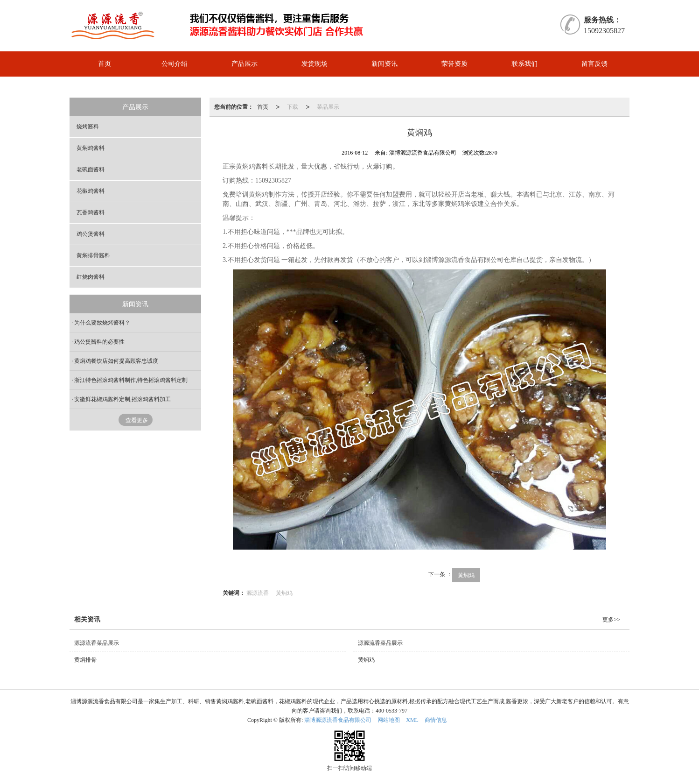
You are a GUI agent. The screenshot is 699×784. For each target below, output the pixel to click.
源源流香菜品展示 (97, 643)
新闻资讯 (384, 64)
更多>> (611, 620)
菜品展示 (328, 107)
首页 (105, 64)
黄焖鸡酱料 (91, 148)
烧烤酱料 (88, 127)
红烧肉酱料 (91, 277)
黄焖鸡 (466, 575)
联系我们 (524, 64)
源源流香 (258, 593)
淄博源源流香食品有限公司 (338, 720)
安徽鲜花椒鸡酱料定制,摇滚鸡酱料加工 (122, 399)
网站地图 (389, 720)
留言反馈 (594, 64)
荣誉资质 (454, 64)
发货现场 (315, 64)
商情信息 (436, 720)
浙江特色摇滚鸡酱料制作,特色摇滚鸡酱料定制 (131, 380)
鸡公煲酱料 (91, 234)
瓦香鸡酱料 (91, 212)
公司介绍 (175, 64)
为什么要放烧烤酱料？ (102, 323)
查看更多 (137, 420)
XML (412, 720)
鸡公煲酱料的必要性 (99, 342)
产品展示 (245, 64)
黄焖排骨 (85, 660)
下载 (293, 107)
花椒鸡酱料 (91, 191)
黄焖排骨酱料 (93, 255)
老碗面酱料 (91, 170)
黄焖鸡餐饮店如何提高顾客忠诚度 (116, 361)
